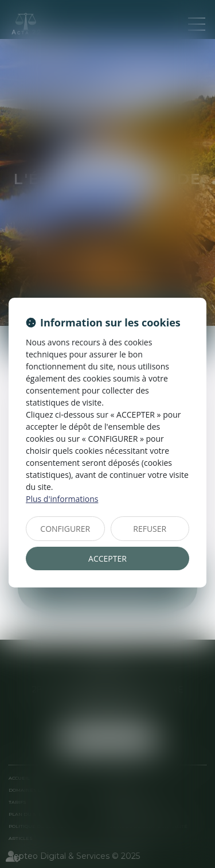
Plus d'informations (62, 499)
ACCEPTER (107, 558)
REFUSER (150, 529)
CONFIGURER (65, 529)
